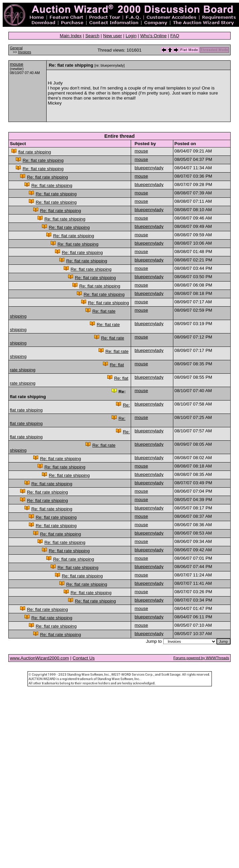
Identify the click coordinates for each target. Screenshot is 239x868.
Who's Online (153, 36)
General (16, 48)
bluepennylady (149, 168)
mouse (16, 64)
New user (113, 36)
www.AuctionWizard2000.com (39, 658)
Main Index (71, 36)
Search (92, 36)
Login (131, 36)
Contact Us (84, 658)
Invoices (25, 52)
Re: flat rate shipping (43, 160)
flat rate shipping (35, 152)
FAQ (175, 36)
